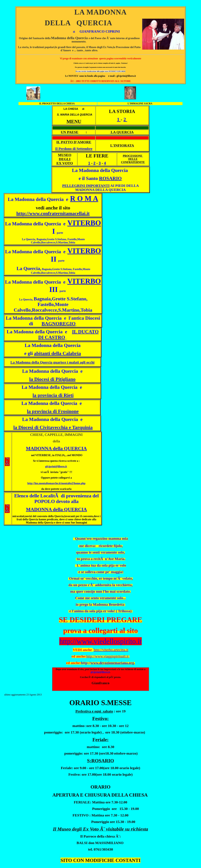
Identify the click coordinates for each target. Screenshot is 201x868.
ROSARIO (110, 178)
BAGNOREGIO (59, 324)
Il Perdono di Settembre (74, 149)
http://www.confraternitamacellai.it (53, 213)
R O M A (84, 198)
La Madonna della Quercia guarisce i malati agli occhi (52, 362)
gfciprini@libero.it (56, 466)
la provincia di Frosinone (53, 411)
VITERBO (84, 223)
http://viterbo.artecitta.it (111, 650)
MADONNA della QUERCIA (56, 448)
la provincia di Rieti (53, 395)
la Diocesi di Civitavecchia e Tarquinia (53, 427)
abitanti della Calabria (57, 353)
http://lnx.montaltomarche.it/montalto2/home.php (56, 483)
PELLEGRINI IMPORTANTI (86, 186)
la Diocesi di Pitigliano (52, 379)
